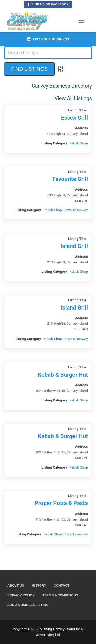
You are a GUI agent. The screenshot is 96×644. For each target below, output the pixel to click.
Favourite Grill (70, 179)
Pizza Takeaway (76, 210)
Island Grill (74, 246)
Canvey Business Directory (62, 86)
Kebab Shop (79, 143)
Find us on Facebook (48, 4)
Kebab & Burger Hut (63, 375)
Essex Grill (74, 118)
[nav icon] (82, 21)
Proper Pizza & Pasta (61, 503)
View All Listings (73, 98)
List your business (48, 39)
